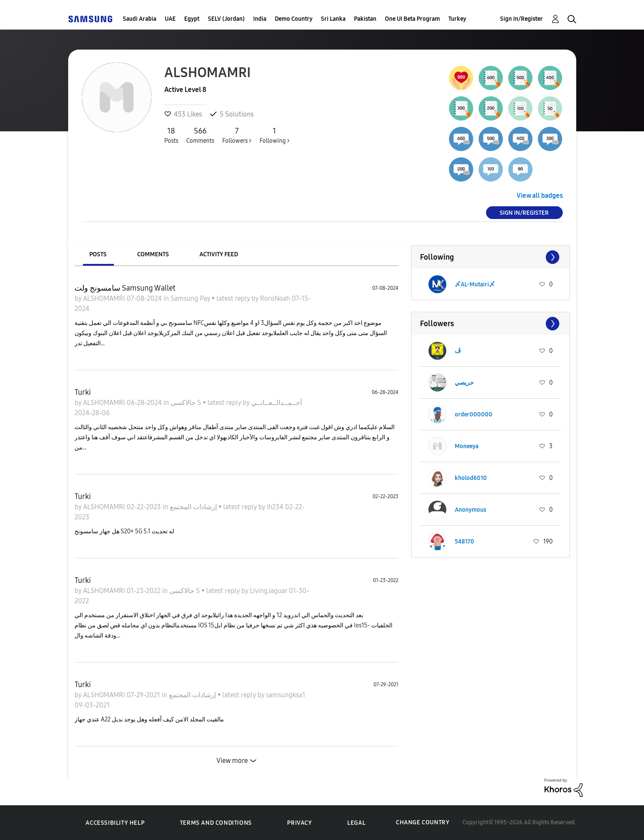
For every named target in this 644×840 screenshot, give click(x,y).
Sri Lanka (333, 19)
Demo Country (294, 19)
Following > (275, 135)
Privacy (299, 823)
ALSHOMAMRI (105, 298)
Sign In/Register (521, 19)
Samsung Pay (191, 298)
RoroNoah (276, 298)
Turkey (457, 19)
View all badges (540, 195)
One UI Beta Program (412, 19)
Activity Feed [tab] (219, 254)
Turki (83, 392)
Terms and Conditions (216, 823)
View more (232, 761)
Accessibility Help (115, 823)
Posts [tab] (98, 254)
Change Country (423, 822)
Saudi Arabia (140, 19)
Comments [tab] (153, 254)
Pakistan (365, 19)
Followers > (237, 135)
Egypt (192, 19)
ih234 (276, 507)
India (260, 19)
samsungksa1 (286, 695)
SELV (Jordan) (226, 19)
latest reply (234, 298)
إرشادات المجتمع (194, 507)
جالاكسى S (187, 403)
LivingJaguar (269, 591)
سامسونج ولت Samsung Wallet (125, 288)
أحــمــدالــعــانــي (276, 403)
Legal (356, 823)
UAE (170, 19)
